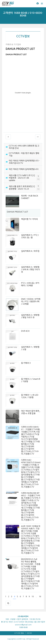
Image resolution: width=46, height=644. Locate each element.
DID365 (29, 633)
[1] (34, 175)
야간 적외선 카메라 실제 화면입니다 (24, 169)
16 (40, 597)
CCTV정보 (23, 36)
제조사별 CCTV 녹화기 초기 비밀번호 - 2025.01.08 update (20, 178)
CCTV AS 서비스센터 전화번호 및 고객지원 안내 (24, 147)
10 (33, 597)
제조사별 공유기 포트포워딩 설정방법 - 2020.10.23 (20, 188)
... (36, 597)
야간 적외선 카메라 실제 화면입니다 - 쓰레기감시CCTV (24, 162)
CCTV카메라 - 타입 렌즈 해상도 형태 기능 (24, 154)
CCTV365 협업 (19, 633)
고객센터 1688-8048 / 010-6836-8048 (23, 14)
